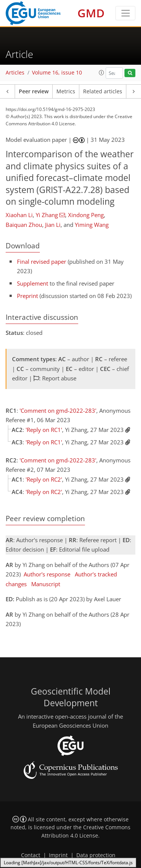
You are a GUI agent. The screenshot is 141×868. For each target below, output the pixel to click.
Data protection (96, 855)
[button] (102, 73)
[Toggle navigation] (125, 13)
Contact (31, 855)
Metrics (66, 91)
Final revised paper (42, 261)
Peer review (34, 91)
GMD (91, 13)
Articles (15, 73)
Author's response (47, 574)
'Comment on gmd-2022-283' (58, 410)
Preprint (27, 296)
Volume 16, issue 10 (57, 73)
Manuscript (46, 584)
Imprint (58, 855)
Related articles (103, 91)
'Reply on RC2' (44, 479)
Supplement (33, 283)
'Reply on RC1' (44, 430)
